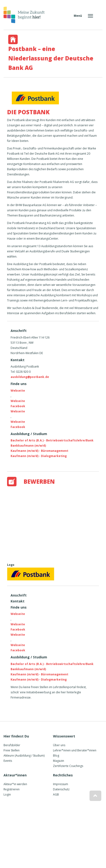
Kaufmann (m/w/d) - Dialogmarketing (39, 456)
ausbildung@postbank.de (30, 377)
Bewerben (39, 481)
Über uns (59, 745)
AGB (56, 794)
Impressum (61, 784)
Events (8, 761)
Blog (56, 756)
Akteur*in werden (15, 784)
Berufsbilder (12, 745)
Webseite (18, 391)
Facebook (18, 406)
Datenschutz (61, 789)
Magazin (59, 761)
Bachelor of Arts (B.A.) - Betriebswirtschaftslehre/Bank (52, 440)
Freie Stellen (12, 750)
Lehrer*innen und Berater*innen (75, 750)
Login (7, 794)
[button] (95, 796)
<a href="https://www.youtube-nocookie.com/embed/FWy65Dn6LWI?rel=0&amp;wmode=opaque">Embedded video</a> (57, 523)
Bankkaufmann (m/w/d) (28, 446)
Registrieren (12, 789)
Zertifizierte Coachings (68, 766)
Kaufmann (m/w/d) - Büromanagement (39, 451)
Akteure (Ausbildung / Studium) (24, 756)
